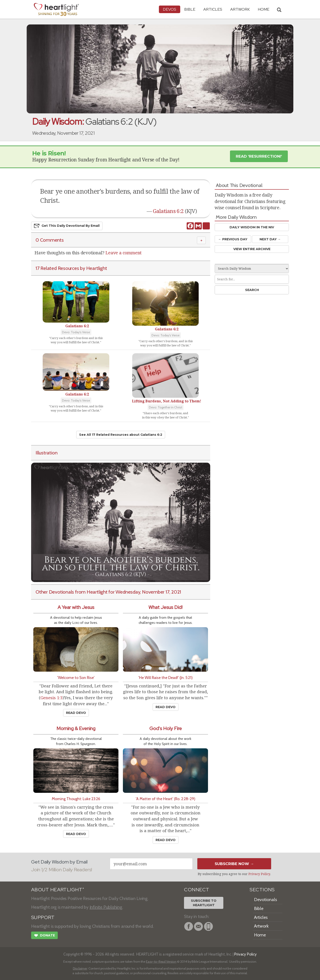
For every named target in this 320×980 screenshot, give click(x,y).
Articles (213, 9)
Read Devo (76, 713)
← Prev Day (233, 239)
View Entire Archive (252, 249)
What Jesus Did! (165, 607)
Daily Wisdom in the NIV (252, 227)
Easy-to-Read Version (161, 962)
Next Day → (270, 239)
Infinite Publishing (106, 907)
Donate (44, 936)
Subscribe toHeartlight (204, 903)
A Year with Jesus (76, 607)
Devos (170, 9)
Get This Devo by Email (67, 226)
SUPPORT (43, 917)
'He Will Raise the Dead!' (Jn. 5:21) (166, 678)
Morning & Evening (76, 728)
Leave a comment (123, 253)
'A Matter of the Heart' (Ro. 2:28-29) (166, 799)
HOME (264, 9)
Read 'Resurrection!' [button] (259, 156)
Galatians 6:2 (168, 211)
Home (260, 935)
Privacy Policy (259, 874)
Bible (190, 9)
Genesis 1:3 (51, 698)
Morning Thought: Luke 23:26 (76, 799)
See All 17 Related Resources (121, 435)
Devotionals (265, 900)
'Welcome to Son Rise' (76, 678)
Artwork (240, 9)
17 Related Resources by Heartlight (71, 268)
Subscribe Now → (234, 864)
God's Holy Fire (166, 728)
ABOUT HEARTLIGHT (58, 890)
